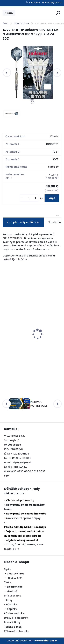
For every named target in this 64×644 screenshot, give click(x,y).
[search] (58, 13)
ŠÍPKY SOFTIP (22, 23)
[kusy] (29, 198)
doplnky (12, 609)
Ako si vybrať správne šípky (23, 518)
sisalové (12, 591)
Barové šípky (12, 622)
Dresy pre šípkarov (16, 618)
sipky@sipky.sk (22, 463)
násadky (12, 605)
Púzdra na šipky (14, 613)
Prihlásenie (34, 2)
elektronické (15, 587)
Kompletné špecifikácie (23, 222)
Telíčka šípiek (13, 627)
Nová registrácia (53, 2)
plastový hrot (15, 574)
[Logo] (35, 13)
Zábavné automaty (16, 631)
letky (9, 600)
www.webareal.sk (46, 641)
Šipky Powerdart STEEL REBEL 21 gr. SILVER (31, 346)
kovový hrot (15, 578)
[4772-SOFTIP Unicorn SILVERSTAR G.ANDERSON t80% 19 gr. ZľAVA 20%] (32, 73)
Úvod (5, 23)
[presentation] (7, 73)
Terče (8, 582)
